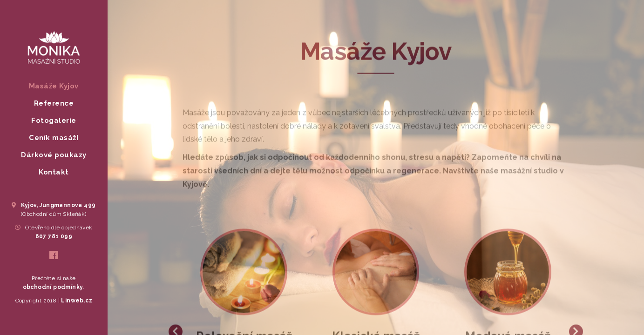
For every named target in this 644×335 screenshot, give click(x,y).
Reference (54, 103)
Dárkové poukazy (54, 155)
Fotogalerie (54, 121)
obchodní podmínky (53, 287)
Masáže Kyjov (54, 86)
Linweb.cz (76, 301)
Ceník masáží (54, 138)
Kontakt (54, 172)
